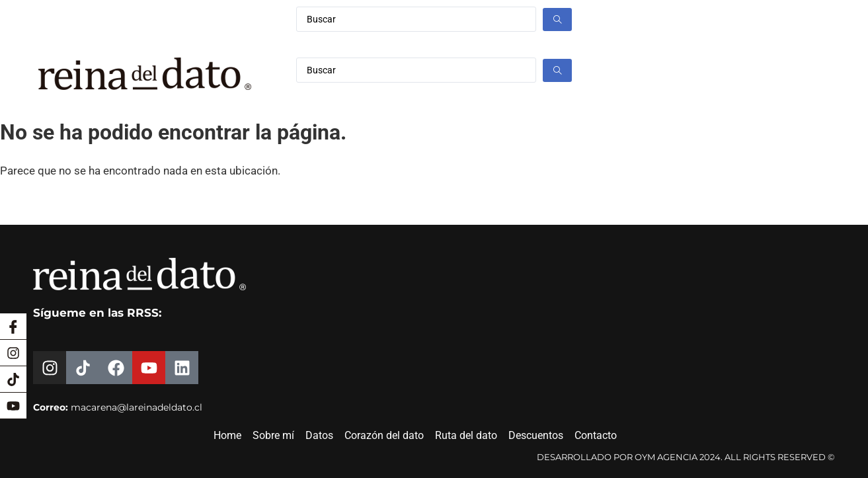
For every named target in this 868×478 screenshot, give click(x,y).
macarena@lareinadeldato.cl (137, 407)
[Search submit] (557, 20)
